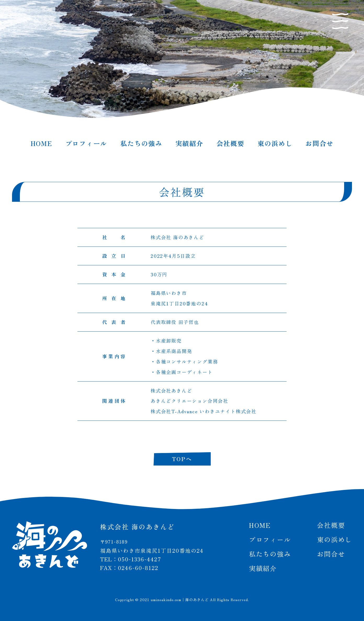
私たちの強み (141, 143)
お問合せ (319, 143)
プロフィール (86, 143)
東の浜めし (275, 143)
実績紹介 (189, 143)
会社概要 (231, 143)
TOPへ (182, 459)
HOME (41, 143)
